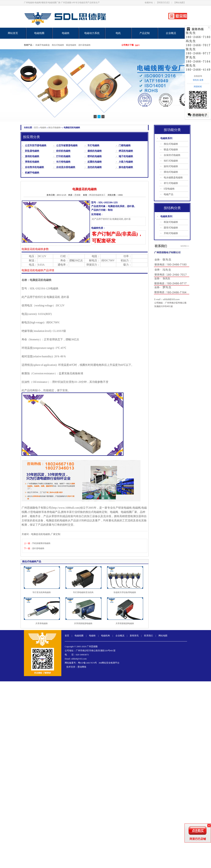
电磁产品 (169, 194)
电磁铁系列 (166, 138)
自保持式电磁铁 (172, 155)
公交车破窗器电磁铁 (67, 145)
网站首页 (13, 33)
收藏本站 (149, 3)
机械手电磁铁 (32, 173)
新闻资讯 (134, 636)
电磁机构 (105, 636)
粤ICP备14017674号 (87, 663)
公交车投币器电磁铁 (36, 145)
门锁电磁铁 (125, 145)
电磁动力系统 (92, 33)
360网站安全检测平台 (109, 663)
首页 (36, 128)
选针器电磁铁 (84, 45)
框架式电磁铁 (171, 222)
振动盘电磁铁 (126, 167)
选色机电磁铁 (95, 167)
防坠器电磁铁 (32, 151)
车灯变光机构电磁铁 (42, 592)
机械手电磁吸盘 (43, 45)
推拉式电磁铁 (58, 45)
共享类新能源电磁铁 (83, 623)
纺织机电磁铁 (63, 151)
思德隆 (77, 195)
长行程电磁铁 (63, 162)
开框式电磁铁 (171, 233)
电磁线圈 (39, 33)
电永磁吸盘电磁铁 (173, 178)
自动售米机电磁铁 (34, 167)
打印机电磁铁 (63, 156)
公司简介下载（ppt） (131, 45)
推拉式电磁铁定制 (96, 512)
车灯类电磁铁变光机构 (83, 592)
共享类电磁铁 (42, 623)
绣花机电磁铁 (126, 151)
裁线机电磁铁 (95, 151)
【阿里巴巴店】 (163, 3)
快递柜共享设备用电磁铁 (125, 592)
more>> (185, 246)
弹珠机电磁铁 (32, 162)
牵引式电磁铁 (171, 183)
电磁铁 (66, 33)
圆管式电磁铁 (171, 228)
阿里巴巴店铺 (198, 839)
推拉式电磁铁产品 (32, 562)
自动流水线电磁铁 (66, 167)
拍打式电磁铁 (171, 161)
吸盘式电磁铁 (171, 150)
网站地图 (163, 636)
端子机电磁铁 (126, 156)
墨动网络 (82, 667)
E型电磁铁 (169, 189)
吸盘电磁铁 (71, 45)
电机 (118, 33)
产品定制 (145, 33)
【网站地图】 (180, 3)
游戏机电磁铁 (32, 156)
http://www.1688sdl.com (66, 508)
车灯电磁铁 (93, 145)
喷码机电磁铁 (95, 156)
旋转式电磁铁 (171, 166)
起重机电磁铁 (95, 162)
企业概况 (171, 33)
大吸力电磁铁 (126, 162)
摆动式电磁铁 (171, 172)
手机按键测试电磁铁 (41, 543)
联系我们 (148, 636)
